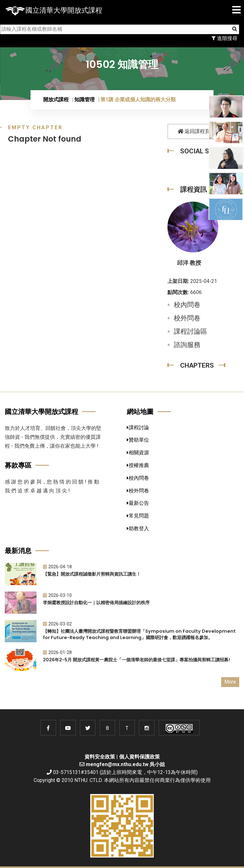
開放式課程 (56, 100)
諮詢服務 (187, 345)
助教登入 (138, 528)
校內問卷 (187, 305)
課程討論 (138, 427)
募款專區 (18, 465)
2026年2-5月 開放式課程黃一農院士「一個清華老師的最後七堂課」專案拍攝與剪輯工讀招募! (136, 660)
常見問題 (138, 516)
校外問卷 (187, 318)
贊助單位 (138, 440)
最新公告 (138, 503)
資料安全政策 (100, 757)
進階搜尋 (224, 38)
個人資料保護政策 (139, 757)
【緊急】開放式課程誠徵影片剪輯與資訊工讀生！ (92, 574)
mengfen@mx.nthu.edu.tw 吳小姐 (125, 764)
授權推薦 (138, 465)
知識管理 (85, 100)
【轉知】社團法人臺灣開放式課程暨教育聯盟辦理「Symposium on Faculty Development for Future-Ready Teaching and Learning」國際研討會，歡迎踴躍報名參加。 (139, 634)
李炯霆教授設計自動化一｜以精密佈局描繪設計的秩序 (96, 603)
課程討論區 (190, 331)
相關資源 (138, 453)
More (230, 682)
